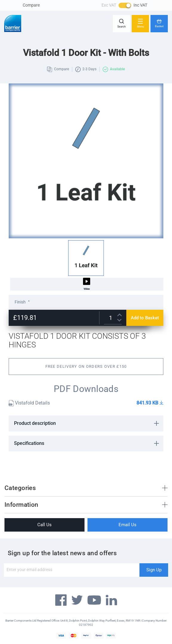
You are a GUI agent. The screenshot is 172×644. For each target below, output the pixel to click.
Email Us (128, 525)
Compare (31, 5)
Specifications (29, 443)
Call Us (44, 525)
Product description (35, 423)
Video (87, 284)
